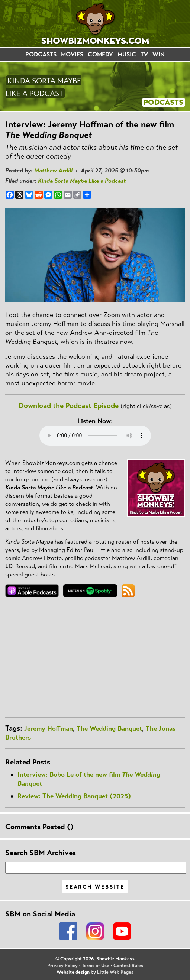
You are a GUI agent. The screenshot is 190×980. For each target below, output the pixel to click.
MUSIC (127, 54)
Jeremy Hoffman (49, 728)
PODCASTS (41, 54)
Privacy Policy (62, 966)
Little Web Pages (115, 972)
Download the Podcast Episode (69, 406)
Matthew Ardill (53, 170)
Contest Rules (128, 966)
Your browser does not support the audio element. (95, 436)
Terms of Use (96, 966)
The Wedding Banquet (109, 728)
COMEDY (100, 54)
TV (144, 54)
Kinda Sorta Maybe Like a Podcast (82, 181)
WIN (159, 54)
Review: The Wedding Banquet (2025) (74, 796)
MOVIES (72, 54)
